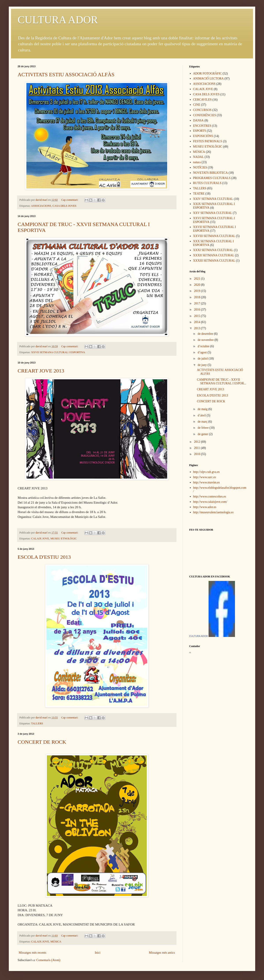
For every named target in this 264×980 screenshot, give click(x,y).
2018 (198, 297)
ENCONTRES (202, 126)
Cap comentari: (70, 200)
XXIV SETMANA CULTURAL (213, 199)
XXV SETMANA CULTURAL (213, 213)
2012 (198, 442)
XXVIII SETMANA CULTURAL (214, 236)
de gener (203, 434)
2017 (198, 303)
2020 (198, 285)
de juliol (203, 359)
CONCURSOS (202, 110)
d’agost (203, 352)
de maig (203, 409)
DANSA (198, 120)
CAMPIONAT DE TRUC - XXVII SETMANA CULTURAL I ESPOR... (222, 382)
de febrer (203, 428)
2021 (198, 279)
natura (197, 162)
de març (203, 422)
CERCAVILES (203, 100)
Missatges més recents (32, 953)
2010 (198, 454)
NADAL (199, 157)
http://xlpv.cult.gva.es (206, 472)
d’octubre (204, 346)
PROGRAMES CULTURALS (212, 178)
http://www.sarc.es (205, 477)
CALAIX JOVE (40, 539)
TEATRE (199, 194)
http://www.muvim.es (206, 482)
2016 (198, 310)
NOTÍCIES (200, 167)
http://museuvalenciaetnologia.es (213, 512)
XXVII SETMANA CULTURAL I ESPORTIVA (58, 352)
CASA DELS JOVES (64, 206)
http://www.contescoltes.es (210, 496)
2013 (198, 328)
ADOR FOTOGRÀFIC (208, 73)
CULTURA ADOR (58, 20)
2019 (198, 291)
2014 (198, 322)
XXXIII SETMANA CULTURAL (214, 261)
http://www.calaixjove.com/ (210, 502)
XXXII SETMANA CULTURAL (214, 255)
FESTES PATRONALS (208, 141)
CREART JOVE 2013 (41, 371)
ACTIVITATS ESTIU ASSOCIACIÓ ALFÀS (66, 74)
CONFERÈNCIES (205, 115)
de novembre (206, 340)
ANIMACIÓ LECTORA (208, 79)
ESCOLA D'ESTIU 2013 (44, 557)
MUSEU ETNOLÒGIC (63, 539)
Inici (98, 953)
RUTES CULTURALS (207, 183)
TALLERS (37, 723)
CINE (197, 105)
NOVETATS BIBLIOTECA (211, 173)
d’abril (202, 415)
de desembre (206, 334)
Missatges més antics (162, 953)
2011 (197, 448)
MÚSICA (56, 942)
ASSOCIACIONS (41, 206)
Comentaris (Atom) (48, 960)
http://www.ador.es (205, 507)
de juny (203, 365)
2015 (198, 316)
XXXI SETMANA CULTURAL (213, 250)
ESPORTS (200, 131)
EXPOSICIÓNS (203, 136)
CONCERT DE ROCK (42, 742)
